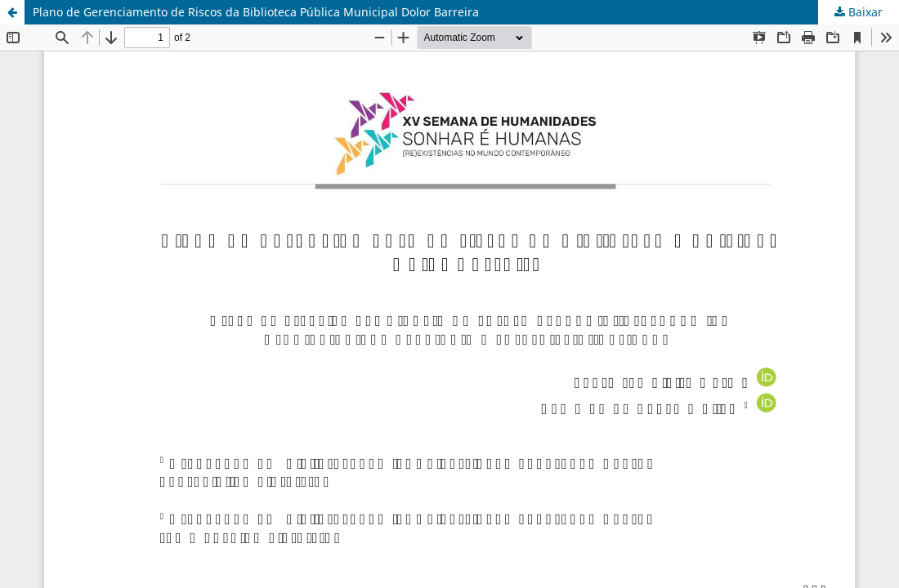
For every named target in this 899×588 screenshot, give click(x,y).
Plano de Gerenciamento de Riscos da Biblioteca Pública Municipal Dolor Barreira (256, 12)
